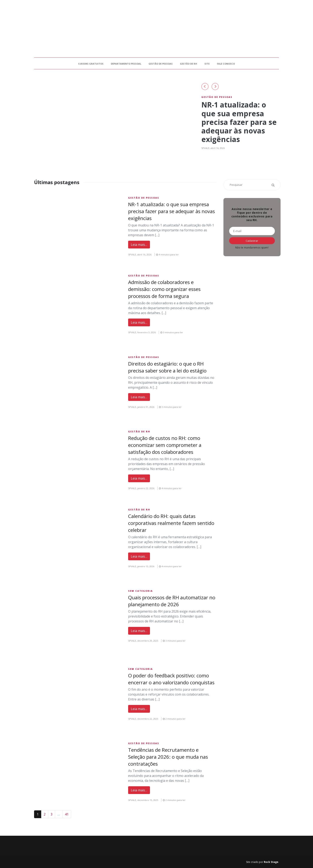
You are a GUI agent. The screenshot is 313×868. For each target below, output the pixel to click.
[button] (205, 87)
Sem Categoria (140, 591)
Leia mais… (139, 245)
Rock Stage (271, 862)
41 (67, 814)
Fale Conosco (226, 64)
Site (207, 64)
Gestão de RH (189, 64)
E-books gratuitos (91, 64)
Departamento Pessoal (126, 64)
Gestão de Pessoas (161, 64)
